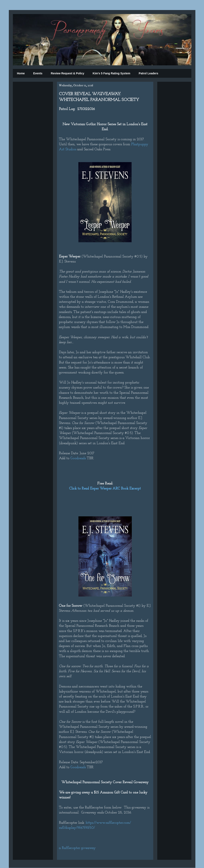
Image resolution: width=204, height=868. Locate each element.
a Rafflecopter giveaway (77, 848)
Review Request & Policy (67, 73)
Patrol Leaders (149, 73)
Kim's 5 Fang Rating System (112, 73)
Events (38, 73)
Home (21, 73)
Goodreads (78, 458)
